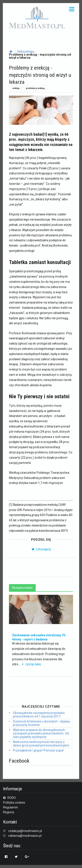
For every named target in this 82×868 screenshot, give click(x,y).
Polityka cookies (14, 803)
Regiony (9, 812)
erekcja (16, 88)
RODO (9, 798)
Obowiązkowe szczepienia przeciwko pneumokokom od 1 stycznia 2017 (39, 715)
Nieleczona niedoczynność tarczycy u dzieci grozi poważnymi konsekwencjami (41, 744)
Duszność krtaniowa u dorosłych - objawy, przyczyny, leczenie (42, 723)
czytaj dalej (31, 664)
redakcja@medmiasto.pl (25, 831)
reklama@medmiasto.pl (25, 836)
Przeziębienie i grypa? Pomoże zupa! (38, 750)
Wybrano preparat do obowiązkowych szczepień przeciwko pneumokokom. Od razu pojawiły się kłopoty (41, 733)
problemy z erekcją (35, 88)
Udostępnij (41, 549)
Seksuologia (25, 51)
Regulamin (10, 807)
